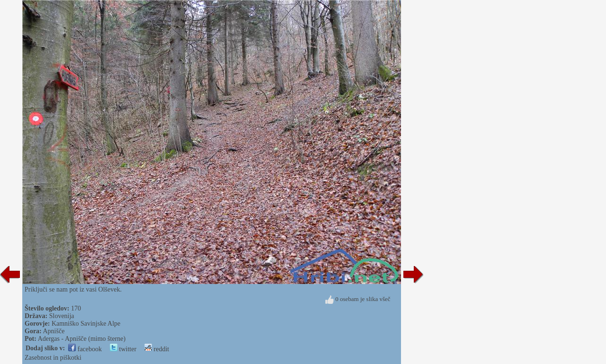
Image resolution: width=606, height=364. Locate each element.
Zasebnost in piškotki (53, 358)
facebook (85, 349)
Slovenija (62, 316)
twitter (123, 349)
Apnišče (54, 331)
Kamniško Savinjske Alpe (86, 324)
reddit (157, 349)
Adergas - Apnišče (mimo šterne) (82, 339)
